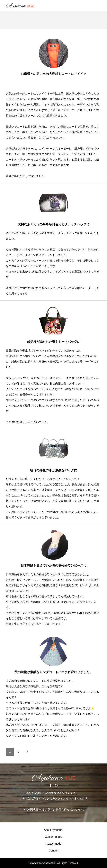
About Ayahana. (53, 830)
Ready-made (53, 844)
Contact (53, 851)
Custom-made (54, 837)
